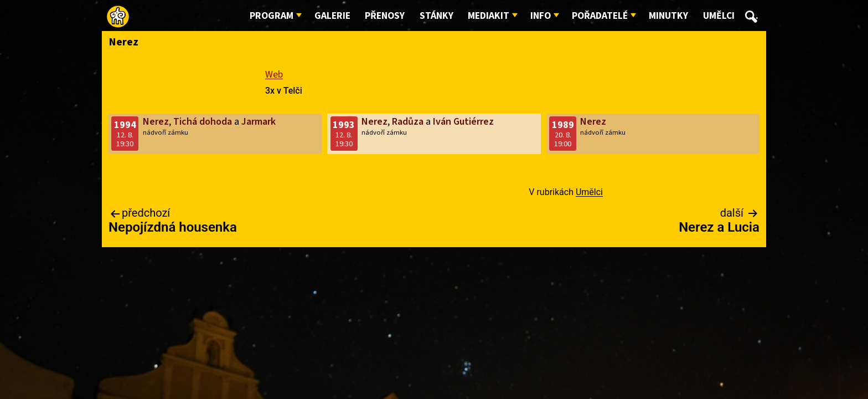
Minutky (668, 16)
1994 (125, 125)
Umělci (719, 16)
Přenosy (385, 16)
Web (274, 75)
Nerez (156, 122)
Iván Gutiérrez (463, 122)
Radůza (408, 122)
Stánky (436, 16)
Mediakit (489, 16)
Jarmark (259, 122)
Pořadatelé (600, 16)
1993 (344, 125)
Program (272, 16)
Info (541, 16)
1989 (563, 125)
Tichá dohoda (203, 122)
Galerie (332, 16)
